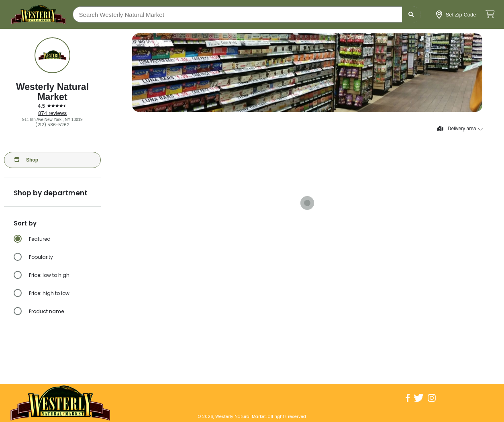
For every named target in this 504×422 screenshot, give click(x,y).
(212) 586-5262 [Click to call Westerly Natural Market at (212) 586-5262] (52, 125)
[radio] (57, 239)
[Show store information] (52, 55)
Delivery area (460, 128)
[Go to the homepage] (38, 14)
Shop (26, 160)
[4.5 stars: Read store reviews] (53, 106)
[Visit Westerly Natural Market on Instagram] (432, 398)
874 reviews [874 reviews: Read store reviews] (52, 113)
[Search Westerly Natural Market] (247, 14)
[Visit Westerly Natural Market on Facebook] (408, 398)
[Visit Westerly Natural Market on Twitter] (419, 398)
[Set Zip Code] (456, 15)
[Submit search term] (411, 14)
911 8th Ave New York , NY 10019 (52, 120)
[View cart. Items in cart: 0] (490, 15)
